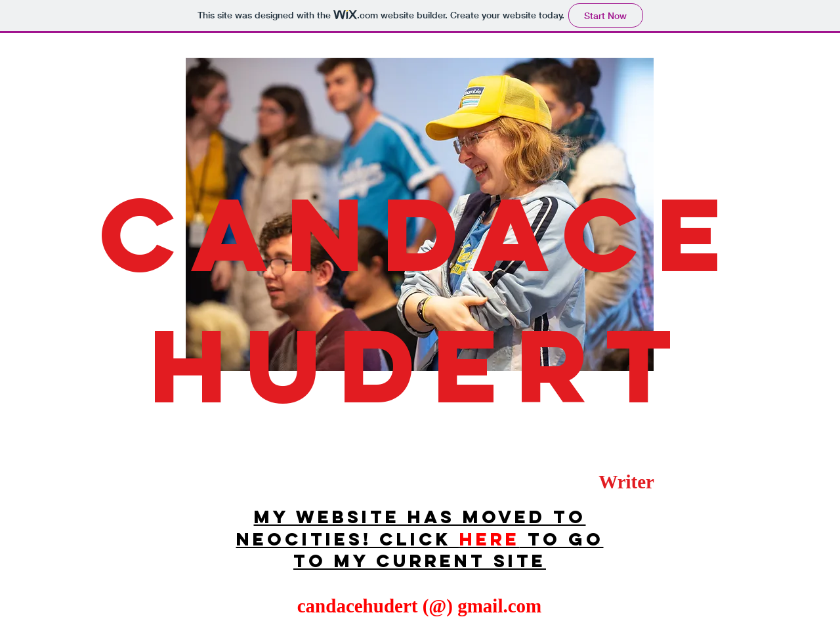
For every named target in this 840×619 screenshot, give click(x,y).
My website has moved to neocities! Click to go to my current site (420, 539)
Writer (626, 482)
